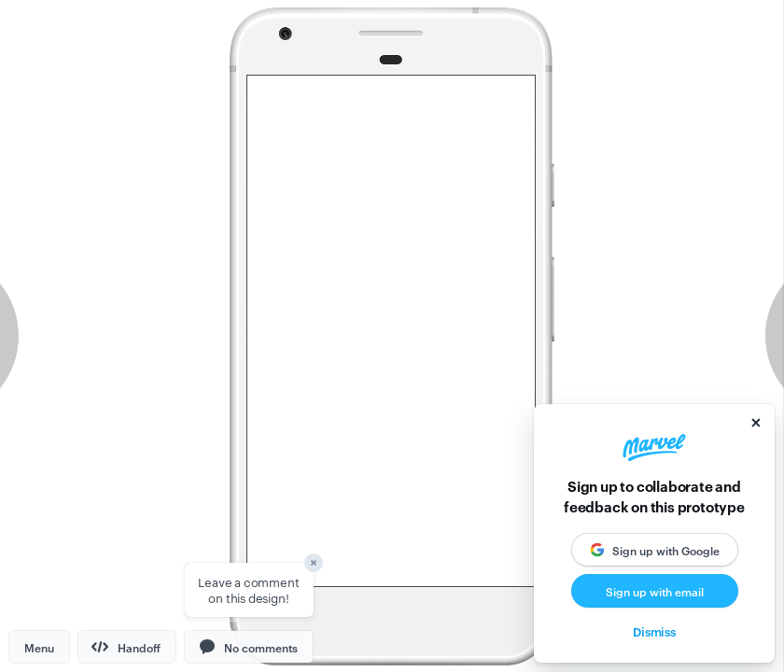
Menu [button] (39, 647)
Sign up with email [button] (655, 591)
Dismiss (654, 631)
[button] (249, 647)
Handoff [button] (126, 647)
